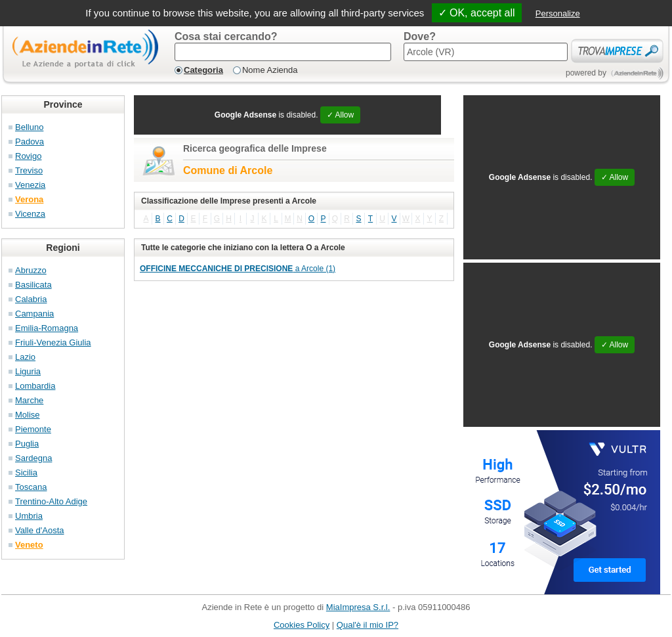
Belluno (29, 127)
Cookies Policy (302, 625)
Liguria (28, 371)
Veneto (29, 545)
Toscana (31, 487)
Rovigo (28, 156)
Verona (29, 199)
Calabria (31, 299)
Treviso (29, 170)
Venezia (30, 185)
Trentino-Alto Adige (51, 501)
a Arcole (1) (238, 269)
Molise (28, 415)
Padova (30, 142)
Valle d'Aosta (40, 530)
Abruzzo (31, 270)
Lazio (25, 357)
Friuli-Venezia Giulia (53, 342)
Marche (29, 400)
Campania (34, 314)
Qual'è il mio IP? (367, 625)
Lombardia (35, 386)
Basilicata (33, 285)
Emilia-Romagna (47, 328)
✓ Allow (340, 115)
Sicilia (26, 472)
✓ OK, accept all (477, 13)
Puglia (27, 444)
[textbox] (283, 52)
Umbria (29, 516)
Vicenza (30, 214)
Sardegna (33, 458)
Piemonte (33, 429)
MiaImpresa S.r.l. (358, 607)
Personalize (558, 13)
